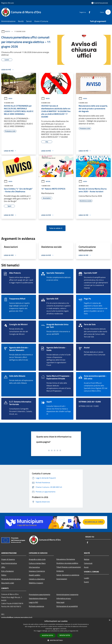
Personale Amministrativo (11, 579)
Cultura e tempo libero (37, 563)
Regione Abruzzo (8, 3)
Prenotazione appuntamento (39, 594)
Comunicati (88, 563)
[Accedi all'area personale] (100, 3)
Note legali (60, 602)
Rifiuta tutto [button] (65, 635)
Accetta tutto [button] (48, 635)
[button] (56, 640)
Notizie (46, 181)
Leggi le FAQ (33, 602)
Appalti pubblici (35, 575)
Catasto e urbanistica (37, 579)
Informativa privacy (64, 598)
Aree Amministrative (9, 563)
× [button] (110, 620)
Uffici (3, 567)
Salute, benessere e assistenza (68, 575)
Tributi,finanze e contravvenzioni (69, 567)
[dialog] (56, 631)
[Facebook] (89, 12)
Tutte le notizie (56, 228)
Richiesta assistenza (36, 606)
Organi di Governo (8, 559)
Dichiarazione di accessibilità (67, 606)
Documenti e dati (8, 583)
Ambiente (60, 571)
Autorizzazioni (62, 579)
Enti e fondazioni (8, 571)
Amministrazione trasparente (67, 594)
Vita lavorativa (34, 567)
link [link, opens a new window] (77, 631)
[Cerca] (108, 12)
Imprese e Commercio (37, 571)
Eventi (86, 582)
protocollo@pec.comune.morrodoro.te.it (17, 617)
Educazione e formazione (66, 559)
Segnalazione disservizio (38, 598)
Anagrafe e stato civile (37, 559)
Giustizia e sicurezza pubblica (67, 563)
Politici (4, 575)
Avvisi (8, 31)
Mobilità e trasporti (36, 583)
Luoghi (87, 578)
